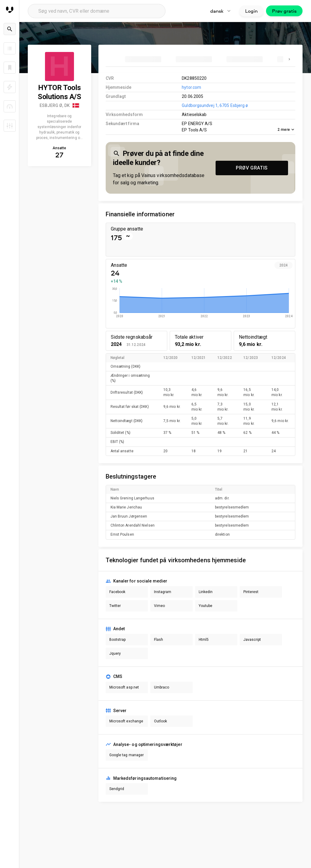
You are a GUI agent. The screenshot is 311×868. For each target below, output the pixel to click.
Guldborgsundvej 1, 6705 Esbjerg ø (215, 105)
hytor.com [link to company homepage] (191, 87)
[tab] (143, 59)
